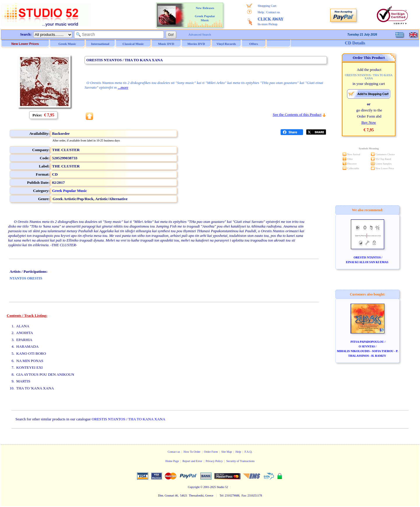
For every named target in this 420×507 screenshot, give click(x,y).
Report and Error (192, 461)
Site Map (227, 452)
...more (123, 87)
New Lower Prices (25, 44)
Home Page (172, 461)
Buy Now (369, 122)
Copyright (194, 487)
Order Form (211, 452)
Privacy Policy (214, 461)
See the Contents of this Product (297, 114)
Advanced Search (200, 34)
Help (261, 12)
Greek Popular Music (70, 191)
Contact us (273, 12)
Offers (254, 44)
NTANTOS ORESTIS (26, 278)
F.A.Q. (249, 452)
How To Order (192, 452)
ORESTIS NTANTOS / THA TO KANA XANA (128, 419)
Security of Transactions (240, 461)
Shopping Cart (267, 6)
